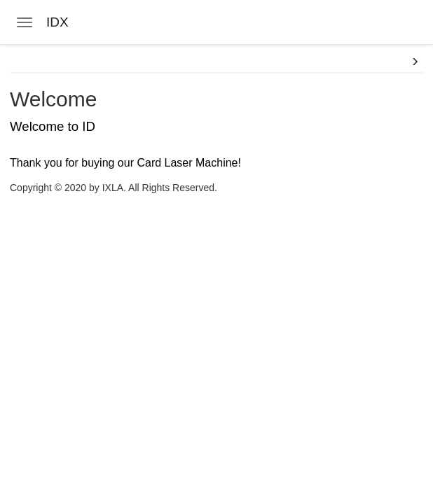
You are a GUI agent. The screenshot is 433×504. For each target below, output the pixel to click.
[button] (415, 62)
